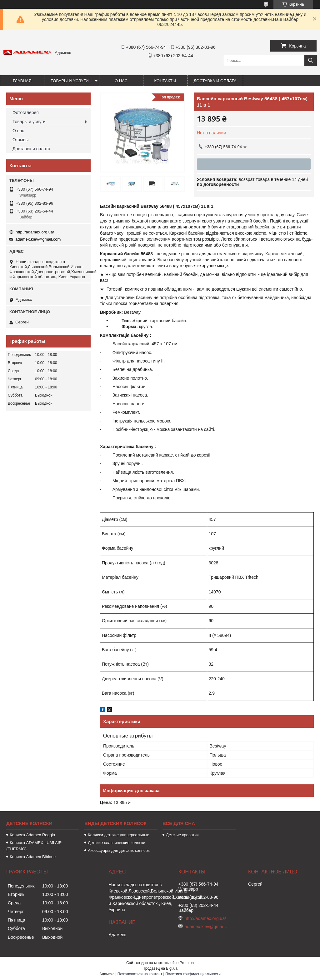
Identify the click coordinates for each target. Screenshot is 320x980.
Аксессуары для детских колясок (119, 850)
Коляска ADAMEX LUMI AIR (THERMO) (34, 846)
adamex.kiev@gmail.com (38, 239)
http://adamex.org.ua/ (35, 232)
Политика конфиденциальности (193, 974)
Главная (22, 81)
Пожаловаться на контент (140, 974)
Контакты (165, 81)
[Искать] (311, 60)
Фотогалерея (26, 112)
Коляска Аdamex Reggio (32, 835)
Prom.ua (187, 963)
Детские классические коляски (117, 843)
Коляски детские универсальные (119, 835)
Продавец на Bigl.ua (160, 968)
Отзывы (20, 140)
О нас (121, 81)
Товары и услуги (70, 81)
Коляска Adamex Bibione (33, 857)
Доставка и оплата (215, 81)
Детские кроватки (182, 835)
